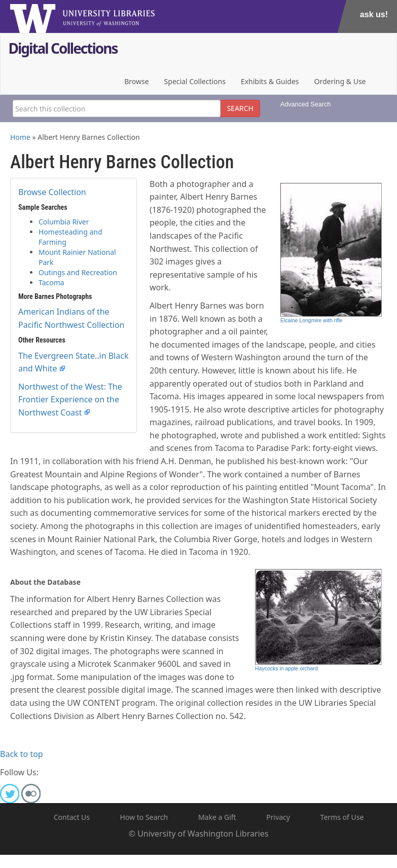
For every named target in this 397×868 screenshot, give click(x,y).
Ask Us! (374, 14)
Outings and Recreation (78, 272)
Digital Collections (63, 49)
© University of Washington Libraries (199, 834)
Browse (136, 81)
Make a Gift (217, 817)
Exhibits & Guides (270, 81)
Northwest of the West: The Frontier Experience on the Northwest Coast (70, 400)
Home (20, 137)
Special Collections (195, 81)
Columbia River (64, 222)
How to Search (144, 817)
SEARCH (240, 108)
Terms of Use (342, 817)
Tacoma (51, 282)
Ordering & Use (340, 81)
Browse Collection (52, 192)
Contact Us (72, 817)
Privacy (278, 817)
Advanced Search (305, 104)
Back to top (22, 754)
